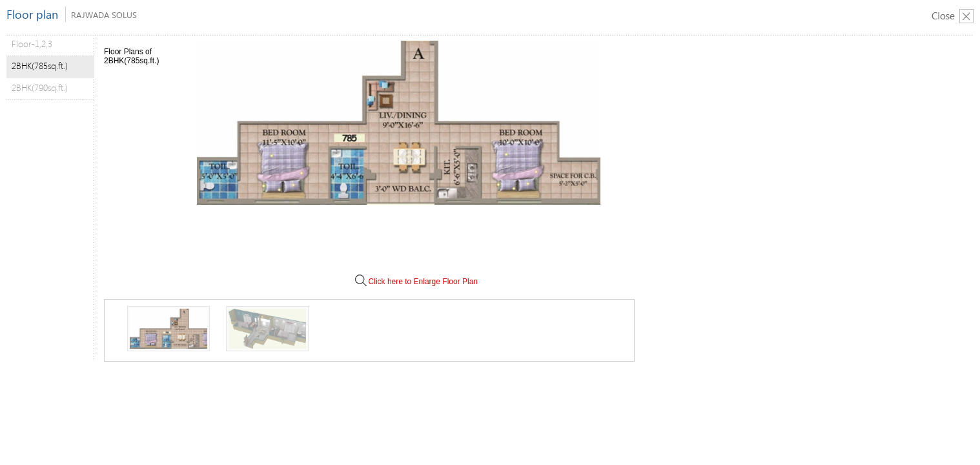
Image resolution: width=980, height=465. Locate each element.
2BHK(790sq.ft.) (40, 88)
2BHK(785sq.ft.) (40, 66)
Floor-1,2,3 (32, 44)
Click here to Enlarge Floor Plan (416, 282)
